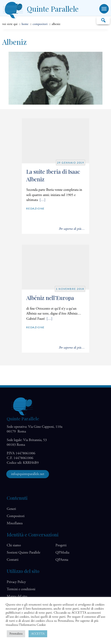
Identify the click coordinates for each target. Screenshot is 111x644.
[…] (42, 200)
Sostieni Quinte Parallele (23, 553)
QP (62, 553)
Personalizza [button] (16, 634)
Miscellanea (15, 523)
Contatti (13, 560)
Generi (11, 509)
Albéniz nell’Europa (50, 298)
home (25, 24)
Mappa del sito (17, 596)
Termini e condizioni (21, 589)
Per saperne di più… (72, 229)
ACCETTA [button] (38, 634)
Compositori (40, 24)
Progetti (61, 545)
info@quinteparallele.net (28, 474)
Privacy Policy (16, 582)
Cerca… (103, 20)
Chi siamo (14, 545)
